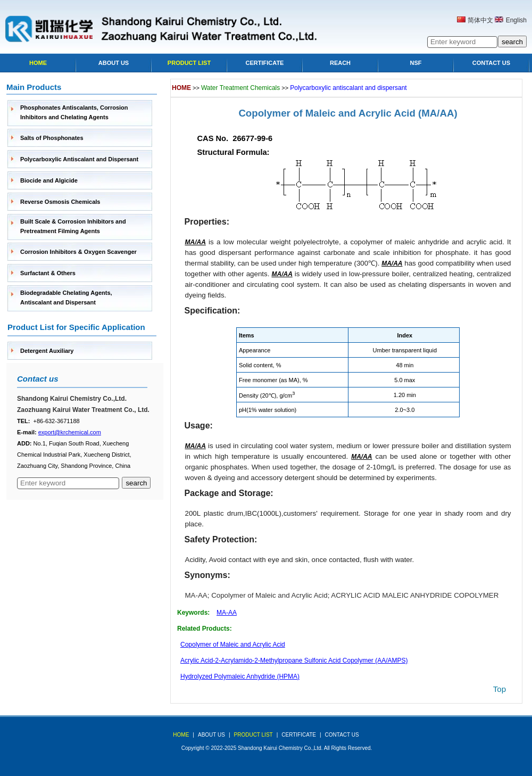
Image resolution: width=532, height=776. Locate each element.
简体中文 (480, 20)
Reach (340, 63)
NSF (416, 63)
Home (38, 63)
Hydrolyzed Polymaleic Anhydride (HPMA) (240, 676)
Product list (189, 63)
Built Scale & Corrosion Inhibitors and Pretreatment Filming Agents (73, 226)
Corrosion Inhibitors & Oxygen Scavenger (78, 252)
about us (211, 735)
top (500, 689)
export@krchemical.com (70, 432)
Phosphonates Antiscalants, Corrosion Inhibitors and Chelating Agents (74, 112)
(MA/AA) (438, 113)
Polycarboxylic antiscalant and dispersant (348, 88)
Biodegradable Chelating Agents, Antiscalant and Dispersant (66, 298)
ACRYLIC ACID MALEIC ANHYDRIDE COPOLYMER (415, 595)
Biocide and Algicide (49, 180)
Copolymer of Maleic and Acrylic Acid (327, 113)
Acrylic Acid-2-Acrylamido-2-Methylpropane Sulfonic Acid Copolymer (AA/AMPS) (294, 661)
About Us (114, 63)
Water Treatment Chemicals (240, 88)
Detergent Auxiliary (47, 351)
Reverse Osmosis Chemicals (60, 202)
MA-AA (196, 595)
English (516, 20)
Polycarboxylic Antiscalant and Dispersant (79, 159)
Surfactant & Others (48, 273)
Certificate (265, 63)
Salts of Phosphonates (52, 138)
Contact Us (491, 63)
